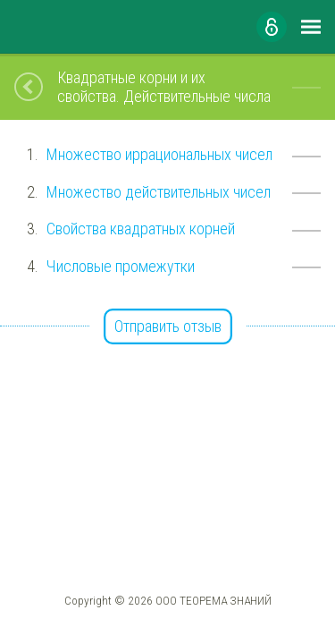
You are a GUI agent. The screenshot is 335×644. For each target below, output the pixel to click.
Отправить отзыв (168, 326)
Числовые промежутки (121, 266)
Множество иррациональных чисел (159, 154)
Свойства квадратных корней (141, 229)
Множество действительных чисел (159, 192)
